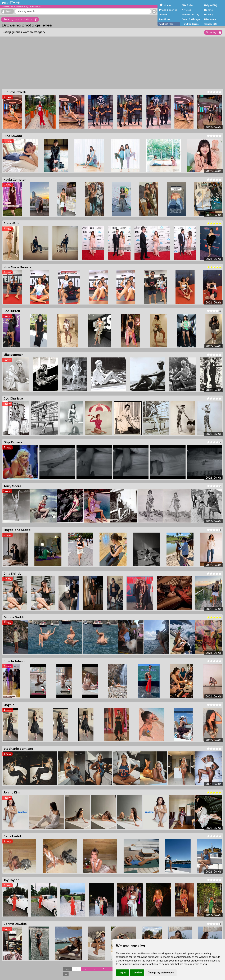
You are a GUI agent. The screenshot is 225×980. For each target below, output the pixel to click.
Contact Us (211, 24)
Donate (208, 10)
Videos (163, 15)
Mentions (165, 19)
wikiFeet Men (166, 24)
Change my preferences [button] (161, 973)
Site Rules (188, 5)
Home (167, 5)
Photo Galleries (168, 10)
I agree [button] (122, 973)
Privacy (209, 15)
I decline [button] (137, 973)
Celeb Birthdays (191, 19)
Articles (186, 10)
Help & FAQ (211, 5)
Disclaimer (210, 19)
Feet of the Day (190, 15)
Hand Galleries (190, 24)
